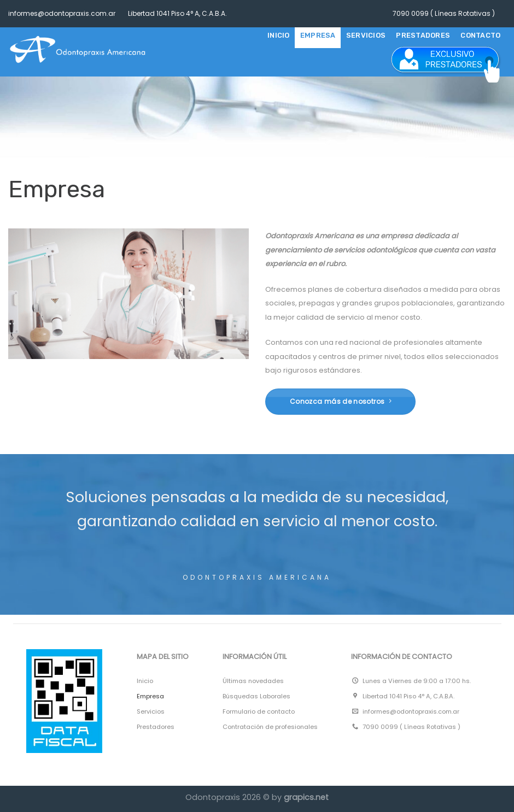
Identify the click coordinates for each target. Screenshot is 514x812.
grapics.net (306, 797)
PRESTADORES (423, 35)
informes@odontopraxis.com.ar (62, 13)
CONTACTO (480, 35)
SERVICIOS (366, 35)
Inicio (279, 35)
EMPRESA (318, 35)
